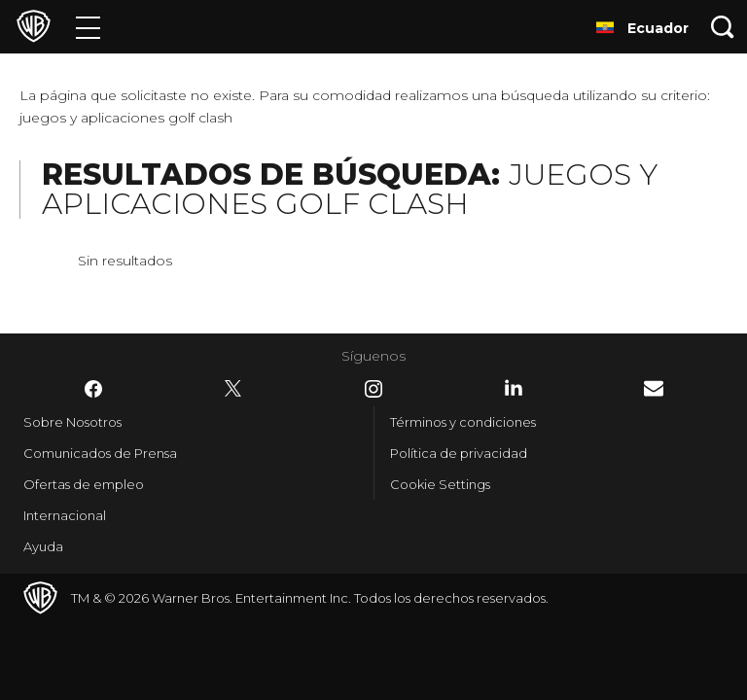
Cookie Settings (440, 484)
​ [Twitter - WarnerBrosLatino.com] (233, 389)
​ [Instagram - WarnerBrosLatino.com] (373, 389)
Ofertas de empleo (84, 484)
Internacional (65, 515)
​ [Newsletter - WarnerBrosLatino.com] (654, 388)
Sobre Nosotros (72, 422)
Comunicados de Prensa (100, 453)
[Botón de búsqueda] (723, 27)
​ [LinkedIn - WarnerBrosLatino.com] (514, 388)
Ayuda (43, 546)
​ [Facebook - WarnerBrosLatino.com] (93, 389)
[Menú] (88, 27)
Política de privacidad (459, 453)
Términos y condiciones (463, 422)
